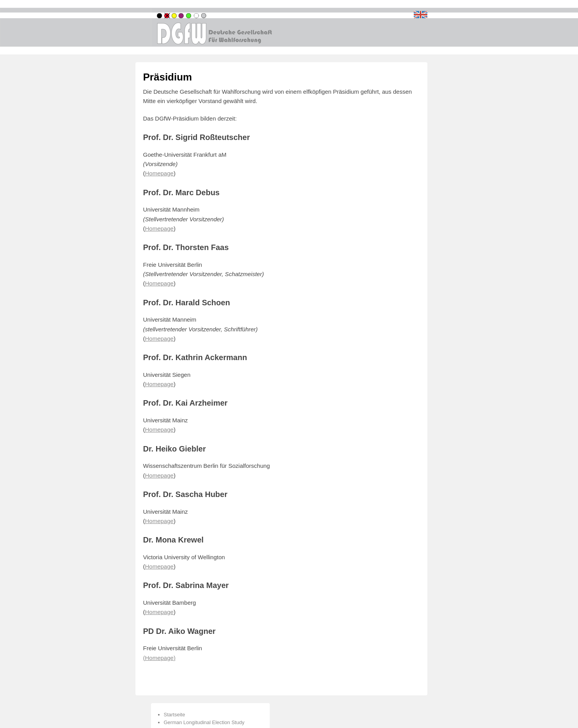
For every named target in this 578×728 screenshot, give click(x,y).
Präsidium (168, 77)
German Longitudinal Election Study (204, 722)
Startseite (175, 715)
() (159, 658)
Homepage (159, 384)
